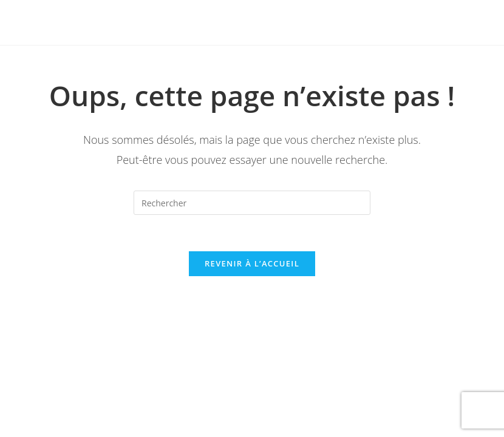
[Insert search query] (252, 203)
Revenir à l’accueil (252, 263)
